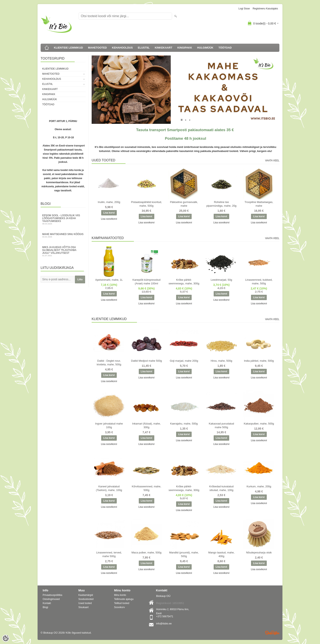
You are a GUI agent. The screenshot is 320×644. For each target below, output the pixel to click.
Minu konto (120, 595)
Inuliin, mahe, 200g (109, 202)
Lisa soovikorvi (109, 219)
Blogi (45, 607)
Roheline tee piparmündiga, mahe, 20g (221, 204)
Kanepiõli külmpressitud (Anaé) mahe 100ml (146, 282)
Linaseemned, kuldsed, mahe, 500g (259, 282)
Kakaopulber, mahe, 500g (259, 424)
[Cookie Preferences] (6, 638)
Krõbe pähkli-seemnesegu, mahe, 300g (184, 282)
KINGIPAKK (185, 48)
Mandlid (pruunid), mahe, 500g (184, 554)
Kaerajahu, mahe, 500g (184, 424)
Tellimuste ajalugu (124, 599)
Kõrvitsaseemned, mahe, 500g (147, 488)
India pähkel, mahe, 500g (259, 361)
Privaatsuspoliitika (52, 595)
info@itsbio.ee (164, 624)
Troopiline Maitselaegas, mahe (259, 204)
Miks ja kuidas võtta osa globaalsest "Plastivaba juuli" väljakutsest (63, 251)
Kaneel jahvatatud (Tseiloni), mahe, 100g (109, 488)
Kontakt (47, 603)
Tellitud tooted (122, 603)
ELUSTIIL (144, 48)
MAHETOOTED (97, 48)
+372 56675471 (165, 616)
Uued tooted (85, 603)
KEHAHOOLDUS (122, 48)
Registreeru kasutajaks (265, 9)
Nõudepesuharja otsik (259, 553)
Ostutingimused (51, 599)
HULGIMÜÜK (205, 48)
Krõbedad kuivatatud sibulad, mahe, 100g (221, 488)
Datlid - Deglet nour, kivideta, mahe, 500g (109, 363)
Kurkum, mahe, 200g (259, 486)
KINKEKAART (163, 48)
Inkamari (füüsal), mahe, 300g (147, 425)
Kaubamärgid (86, 595)
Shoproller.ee (272, 633)
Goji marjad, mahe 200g (184, 361)
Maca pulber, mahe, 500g (146, 553)
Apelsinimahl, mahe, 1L (109, 280)
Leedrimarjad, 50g (221, 280)
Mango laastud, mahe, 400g (222, 554)
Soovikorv (119, 607)
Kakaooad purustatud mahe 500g (221, 425)
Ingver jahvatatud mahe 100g (109, 425)
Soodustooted (86, 599)
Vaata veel (272, 161)
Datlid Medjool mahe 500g (146, 361)
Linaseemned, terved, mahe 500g (109, 554)
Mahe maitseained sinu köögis (63, 235)
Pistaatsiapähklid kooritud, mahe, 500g (146, 204)
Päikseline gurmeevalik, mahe (184, 204)
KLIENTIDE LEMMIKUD (68, 48)
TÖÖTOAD (225, 48)
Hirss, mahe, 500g (221, 361)
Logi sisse (244, 9)
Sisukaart (83, 607)
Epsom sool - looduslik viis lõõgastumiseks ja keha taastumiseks (63, 219)
